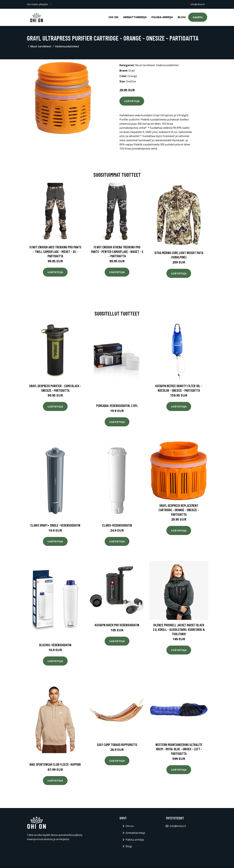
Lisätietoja (132, 101)
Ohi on (113, 17)
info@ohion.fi (198, 4)
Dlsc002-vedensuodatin (55, 645)
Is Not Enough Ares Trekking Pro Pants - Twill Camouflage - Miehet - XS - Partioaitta (55, 251)
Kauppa (198, 17)
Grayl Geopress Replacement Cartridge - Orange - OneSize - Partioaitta (179, 510)
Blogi (182, 17)
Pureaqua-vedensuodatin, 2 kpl (117, 406)
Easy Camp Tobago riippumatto (117, 745)
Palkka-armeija (162, 17)
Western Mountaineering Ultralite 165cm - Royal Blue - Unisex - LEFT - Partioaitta (179, 749)
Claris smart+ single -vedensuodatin (55, 525)
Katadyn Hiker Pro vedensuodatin (117, 625)
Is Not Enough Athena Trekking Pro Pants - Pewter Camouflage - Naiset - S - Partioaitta (117, 251)
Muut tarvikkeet (41, 46)
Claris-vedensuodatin (117, 525)
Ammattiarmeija (135, 17)
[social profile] (51, 4)
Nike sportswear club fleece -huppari (55, 764)
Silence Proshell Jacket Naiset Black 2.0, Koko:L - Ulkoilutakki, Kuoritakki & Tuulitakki (179, 629)
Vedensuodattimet (67, 46)
